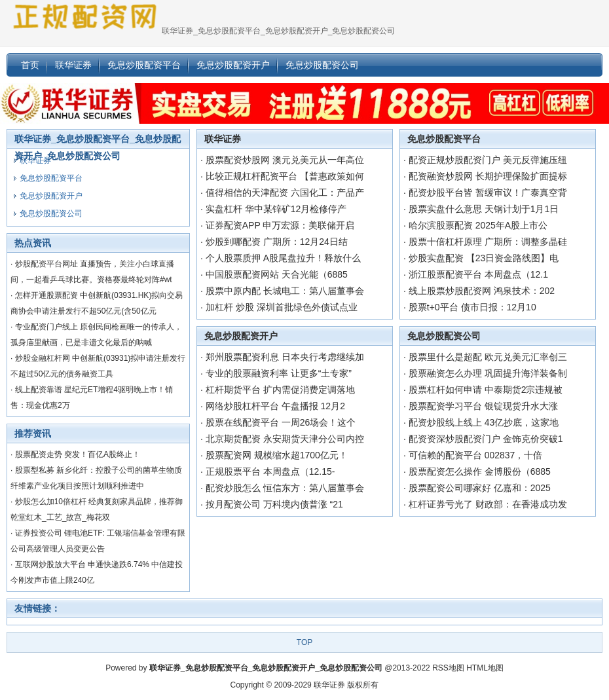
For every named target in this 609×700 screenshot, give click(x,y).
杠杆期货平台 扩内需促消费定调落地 (280, 390)
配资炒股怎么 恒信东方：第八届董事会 (285, 488)
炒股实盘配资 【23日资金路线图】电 (484, 258)
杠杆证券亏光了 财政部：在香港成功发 (488, 504)
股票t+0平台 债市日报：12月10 (472, 307)
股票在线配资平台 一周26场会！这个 (281, 422)
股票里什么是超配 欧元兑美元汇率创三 (488, 357)
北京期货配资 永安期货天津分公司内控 (285, 439)
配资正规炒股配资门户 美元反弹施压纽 (488, 160)
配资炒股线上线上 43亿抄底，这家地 (484, 422)
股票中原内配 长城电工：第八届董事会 (285, 291)
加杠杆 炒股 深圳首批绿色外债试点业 (282, 307)
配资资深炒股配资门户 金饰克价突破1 (486, 439)
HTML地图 (485, 668)
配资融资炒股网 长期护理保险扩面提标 (488, 176)
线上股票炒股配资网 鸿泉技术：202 (482, 291)
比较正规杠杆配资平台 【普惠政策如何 (285, 176)
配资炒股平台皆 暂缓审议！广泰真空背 (488, 193)
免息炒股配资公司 (444, 336)
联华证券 (223, 139)
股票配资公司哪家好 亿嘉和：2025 (480, 488)
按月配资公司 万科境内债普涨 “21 (274, 504)
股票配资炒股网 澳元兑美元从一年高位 (285, 160)
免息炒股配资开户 (241, 336)
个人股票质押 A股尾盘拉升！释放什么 (283, 258)
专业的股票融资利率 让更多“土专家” (279, 373)
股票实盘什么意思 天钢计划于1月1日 (484, 209)
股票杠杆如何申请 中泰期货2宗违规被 (486, 390)
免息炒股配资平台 (444, 139)
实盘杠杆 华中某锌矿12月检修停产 (276, 209)
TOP (304, 642)
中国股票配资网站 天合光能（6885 (277, 274)
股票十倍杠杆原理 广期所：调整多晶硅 (488, 242)
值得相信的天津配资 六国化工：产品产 (285, 193)
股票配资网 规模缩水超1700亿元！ (277, 455)
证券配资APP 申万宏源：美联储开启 (280, 225)
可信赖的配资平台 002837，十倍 (476, 455)
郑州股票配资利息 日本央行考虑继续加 (285, 357)
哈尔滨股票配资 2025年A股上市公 (478, 225)
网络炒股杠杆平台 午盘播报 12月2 (275, 406)
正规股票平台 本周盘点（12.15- (270, 471)
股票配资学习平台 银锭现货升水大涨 (483, 406)
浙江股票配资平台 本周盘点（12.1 (478, 274)
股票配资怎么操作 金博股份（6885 (480, 471)
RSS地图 (448, 668)
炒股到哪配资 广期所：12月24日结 (277, 242)
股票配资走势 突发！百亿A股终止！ (78, 454)
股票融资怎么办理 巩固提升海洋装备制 (488, 373)
